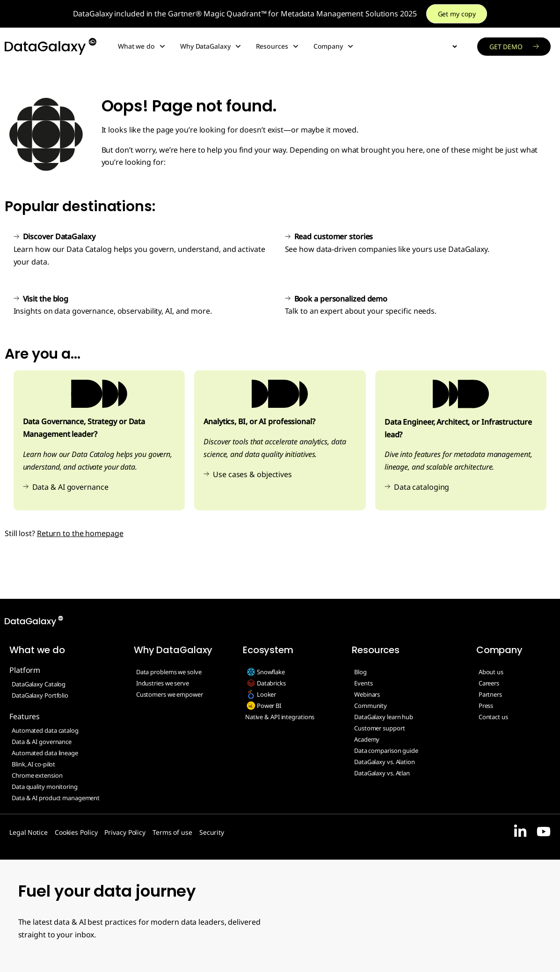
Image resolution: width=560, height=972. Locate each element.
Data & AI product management (56, 798)
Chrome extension (37, 775)
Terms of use (172, 832)
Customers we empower (170, 694)
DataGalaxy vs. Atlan (382, 773)
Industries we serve (163, 683)
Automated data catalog (45, 730)
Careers (489, 683)
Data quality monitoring (45, 787)
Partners (490, 694)
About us (491, 672)
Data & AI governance (70, 487)
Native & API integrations (280, 717)
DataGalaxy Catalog (39, 684)
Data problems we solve (169, 672)
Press (486, 706)
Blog (360, 672)
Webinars (367, 694)
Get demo (506, 47)
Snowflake (271, 672)
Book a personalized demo (341, 299)
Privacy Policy (125, 832)
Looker (266, 694)
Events (363, 683)
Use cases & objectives (252, 474)
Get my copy (457, 14)
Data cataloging (422, 487)
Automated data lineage (45, 753)
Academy (367, 739)
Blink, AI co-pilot (33, 764)
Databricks (271, 683)
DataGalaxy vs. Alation (385, 762)
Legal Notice (29, 832)
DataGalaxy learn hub (384, 717)
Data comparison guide (386, 751)
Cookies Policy (76, 832)
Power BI (269, 706)
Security (212, 832)
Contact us (493, 717)
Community (371, 706)
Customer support (379, 728)
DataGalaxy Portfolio (40, 695)
